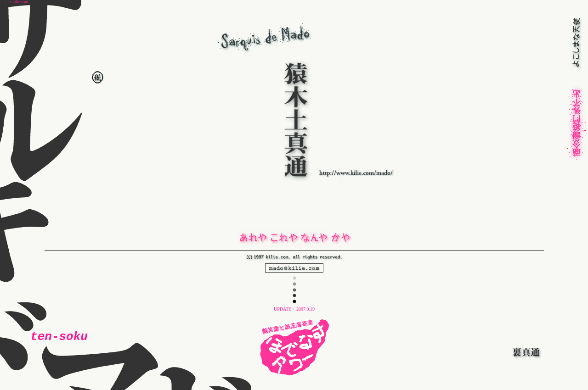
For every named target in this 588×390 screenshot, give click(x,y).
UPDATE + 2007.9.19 (294, 309)
